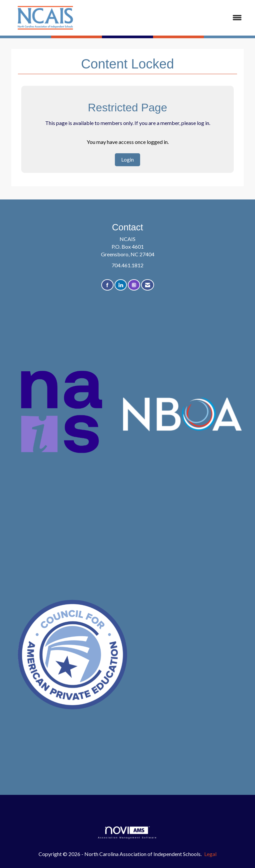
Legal (210, 854)
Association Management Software (127, 833)
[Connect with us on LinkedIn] (121, 285)
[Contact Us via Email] (148, 285)
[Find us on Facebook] (107, 285)
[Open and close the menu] (167, 18)
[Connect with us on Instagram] (134, 285)
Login (127, 159)
